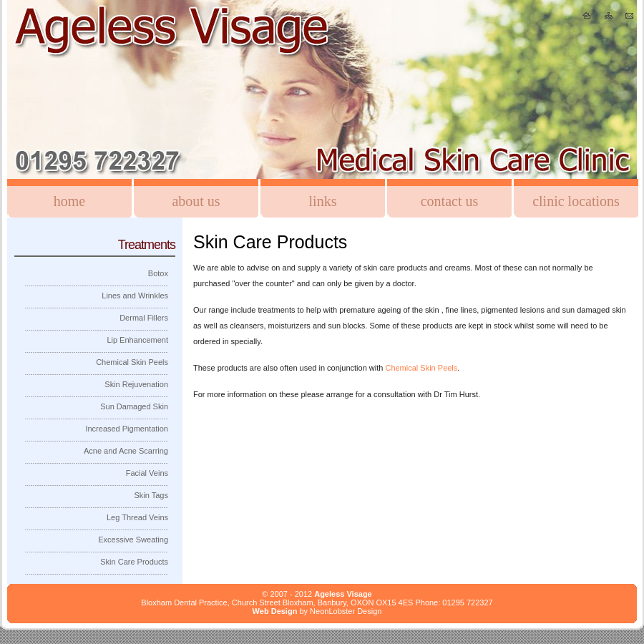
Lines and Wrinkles (135, 296)
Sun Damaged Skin (134, 406)
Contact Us (450, 201)
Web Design (275, 611)
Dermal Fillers (144, 318)
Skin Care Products (134, 562)
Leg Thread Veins (137, 517)
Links (323, 201)
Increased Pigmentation (127, 429)
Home (69, 201)
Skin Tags (152, 495)
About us (196, 201)
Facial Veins (147, 473)
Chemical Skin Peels (421, 368)
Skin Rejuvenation (136, 384)
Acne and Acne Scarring (126, 451)
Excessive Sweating (133, 540)
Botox (158, 273)
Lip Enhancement (137, 340)
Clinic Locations (576, 201)
